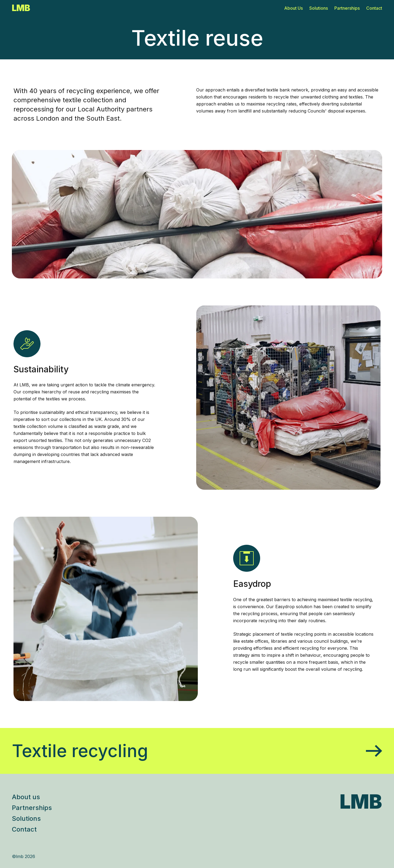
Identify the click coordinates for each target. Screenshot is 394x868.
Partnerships (347, 8)
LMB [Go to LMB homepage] (361, 801)
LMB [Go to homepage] (21, 8)
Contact (374, 8)
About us (26, 797)
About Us (293, 8)
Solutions (319, 8)
